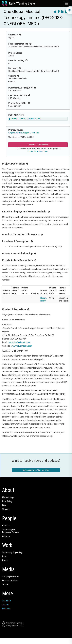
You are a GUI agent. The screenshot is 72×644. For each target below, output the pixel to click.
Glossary (6, 509)
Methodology (8, 497)
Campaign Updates (10, 577)
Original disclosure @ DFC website (24, 133)
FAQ (4, 505)
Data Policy (7, 501)
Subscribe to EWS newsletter (36, 470)
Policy (5, 560)
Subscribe (7, 609)
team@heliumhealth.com (19, 342)
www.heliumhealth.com (21, 346)
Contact (6, 605)
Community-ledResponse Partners (11, 531)
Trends (5, 585)
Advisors (6, 536)
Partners (6, 526)
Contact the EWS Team (38, 151)
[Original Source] (34, 119)
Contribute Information (38, 145)
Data (4, 556)
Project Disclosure (17, 119)
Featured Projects (10, 581)
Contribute (7, 601)
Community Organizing (12, 552)
